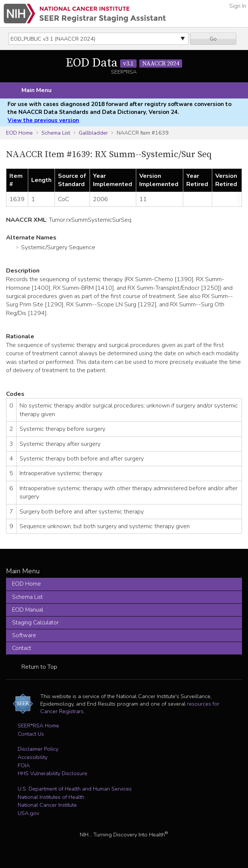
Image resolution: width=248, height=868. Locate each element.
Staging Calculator (35, 623)
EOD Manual (28, 610)
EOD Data (124, 63)
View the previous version (43, 120)
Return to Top (39, 667)
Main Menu (37, 90)
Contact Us (31, 734)
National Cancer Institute (47, 805)
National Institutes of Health (51, 797)
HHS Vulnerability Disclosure (52, 773)
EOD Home (19, 133)
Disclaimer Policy (38, 749)
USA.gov (28, 813)
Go (213, 39)
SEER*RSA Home (38, 726)
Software (24, 635)
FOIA (24, 765)
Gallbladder (93, 133)
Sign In (238, 6)
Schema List (56, 133)
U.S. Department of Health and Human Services (75, 789)
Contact (22, 648)
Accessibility (33, 757)
